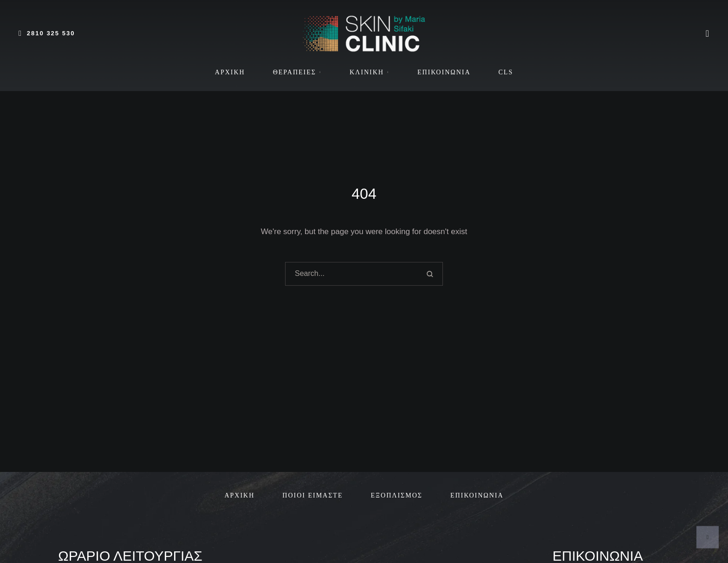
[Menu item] (230, 72)
